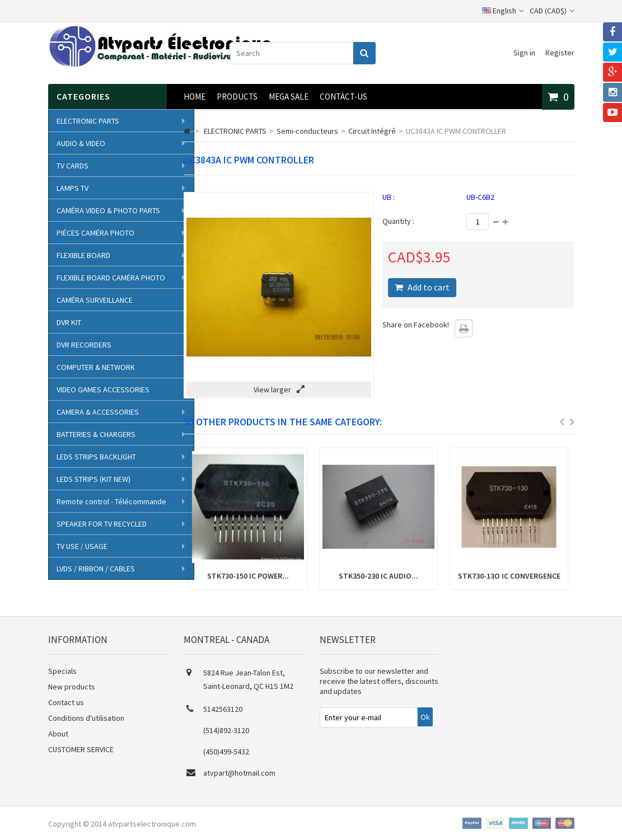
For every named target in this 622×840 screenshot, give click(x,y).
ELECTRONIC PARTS (88, 121)
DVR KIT (69, 322)
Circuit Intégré (372, 131)
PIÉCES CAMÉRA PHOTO (95, 233)
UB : (389, 197)
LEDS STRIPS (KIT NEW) (93, 479)
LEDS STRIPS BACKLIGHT (96, 457)
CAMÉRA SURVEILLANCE (95, 300)
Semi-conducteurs (307, 131)
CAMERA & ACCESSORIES (98, 412)
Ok (425, 717)
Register (560, 53)
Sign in (524, 53)
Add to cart (428, 287)
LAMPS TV (73, 188)
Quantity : (398, 221)
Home (195, 97)
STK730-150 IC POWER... (248, 576)
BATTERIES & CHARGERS (96, 434)
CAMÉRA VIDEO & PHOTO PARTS (108, 210)
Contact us (66, 702)
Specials (62, 671)
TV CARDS (73, 166)
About (58, 734)
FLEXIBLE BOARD (83, 255)
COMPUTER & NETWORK (96, 367)
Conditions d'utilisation (86, 718)
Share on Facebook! (416, 325)
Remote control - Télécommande (111, 501)
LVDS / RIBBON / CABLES (96, 569)
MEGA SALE (289, 97)
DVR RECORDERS (84, 345)
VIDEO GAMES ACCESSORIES (103, 390)
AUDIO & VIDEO (81, 143)
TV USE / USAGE (82, 546)
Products (237, 97)
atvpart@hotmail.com (239, 773)
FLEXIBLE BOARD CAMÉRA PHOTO (111, 278)
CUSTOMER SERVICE (81, 749)
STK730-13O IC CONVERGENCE (509, 576)
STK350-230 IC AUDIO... (378, 576)
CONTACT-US (343, 97)
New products (72, 687)
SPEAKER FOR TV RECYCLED (102, 524)
